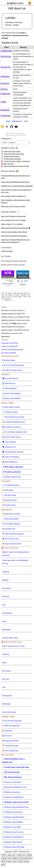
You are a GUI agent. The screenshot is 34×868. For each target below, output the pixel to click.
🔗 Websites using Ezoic (11, 793)
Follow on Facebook (9, 347)
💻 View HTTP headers (11, 458)
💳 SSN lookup (8, 491)
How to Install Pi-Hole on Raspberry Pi (13, 197)
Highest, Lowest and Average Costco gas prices (16, 554)
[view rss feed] (2, 127)
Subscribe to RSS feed (10, 344)
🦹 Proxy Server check (10, 540)
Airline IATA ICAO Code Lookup (14, 155)
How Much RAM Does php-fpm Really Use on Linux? (16, 178)
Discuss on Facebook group (11, 350)
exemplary (6, 94)
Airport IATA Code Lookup (12, 152)
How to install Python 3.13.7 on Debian (13, 221)
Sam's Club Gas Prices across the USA (16, 167)
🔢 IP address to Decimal (11, 428)
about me (11, 856)
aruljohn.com (15, 3)
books (9, 862)
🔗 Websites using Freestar (12, 843)
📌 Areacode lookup (9, 501)
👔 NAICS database (9, 389)
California (6, 573)
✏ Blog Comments (7, 252)
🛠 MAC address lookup (11, 408)
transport (6, 116)
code (9, 859)
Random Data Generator (12, 157)
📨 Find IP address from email (13, 418)
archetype (6, 67)
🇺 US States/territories (11, 486)
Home (8, 121)
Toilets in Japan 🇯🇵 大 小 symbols (12, 225)
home (4, 856)
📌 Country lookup (9, 506)
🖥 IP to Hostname (9, 443)
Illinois (4, 663)
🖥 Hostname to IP (9, 448)
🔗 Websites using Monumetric (13, 818)
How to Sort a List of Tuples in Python (13, 207)
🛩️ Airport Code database (12, 394)
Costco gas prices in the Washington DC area (15, 563)
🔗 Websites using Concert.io (13, 833)
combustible (6, 51)
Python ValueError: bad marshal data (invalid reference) (15, 202)
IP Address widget (9, 361)
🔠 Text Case (7, 736)
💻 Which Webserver (10, 463)
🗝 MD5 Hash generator (11, 726)
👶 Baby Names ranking (11, 515)
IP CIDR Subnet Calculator (12, 160)
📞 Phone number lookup (11, 438)
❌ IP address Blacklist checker (14, 423)
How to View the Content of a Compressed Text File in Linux (16, 192)
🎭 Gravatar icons (9, 530)
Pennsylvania (7, 614)
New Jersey (6, 589)
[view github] (12, 127)
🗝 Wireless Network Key (11, 478)
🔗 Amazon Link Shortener (12, 783)
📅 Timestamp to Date (10, 746)
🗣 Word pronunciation (11, 520)
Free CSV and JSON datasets (13, 366)
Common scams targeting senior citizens (14, 233)
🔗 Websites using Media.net (13, 838)
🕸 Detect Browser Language (13, 535)
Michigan (5, 581)
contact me (21, 856)
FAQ (20, 862)
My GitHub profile (8, 354)
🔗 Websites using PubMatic (13, 823)
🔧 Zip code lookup (9, 496)
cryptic (4, 89)
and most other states (10, 639)
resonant (5, 110)
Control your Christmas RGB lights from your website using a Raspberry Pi (15, 242)
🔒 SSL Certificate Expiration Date (15, 433)
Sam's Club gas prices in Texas (13, 647)
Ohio (4, 606)
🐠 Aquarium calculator (11, 741)
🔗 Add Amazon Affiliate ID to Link (15, 788)
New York (6, 597)
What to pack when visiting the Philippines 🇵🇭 (16, 229)
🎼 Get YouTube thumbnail (12, 721)
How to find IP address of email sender (13, 217)
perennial (5, 76)
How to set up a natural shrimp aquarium (14, 237)
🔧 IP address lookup (10, 413)
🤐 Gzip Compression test (12, 544)
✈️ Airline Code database (11, 399)
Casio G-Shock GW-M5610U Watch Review (15, 183)
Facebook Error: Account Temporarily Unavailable (17, 187)
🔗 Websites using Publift (11, 828)
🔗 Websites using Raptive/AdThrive (15, 808)
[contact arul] (16, 127)
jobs (15, 862)
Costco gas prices (25, 859)
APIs (3, 862)
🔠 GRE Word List (9, 384)
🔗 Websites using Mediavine (13, 798)
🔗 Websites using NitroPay (12, 813)
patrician (5, 83)
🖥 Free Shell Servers (10, 379)
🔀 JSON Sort (7, 731)
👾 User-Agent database (11, 525)
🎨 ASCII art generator (10, 751)
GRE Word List (17, 121)
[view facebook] (7, 127)
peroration (6, 56)
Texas (4, 622)
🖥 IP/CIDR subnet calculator (13, 453)
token (3, 102)
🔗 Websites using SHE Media (13, 848)
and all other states (9, 713)
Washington (6, 630)
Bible (15, 859)
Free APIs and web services (12, 371)
